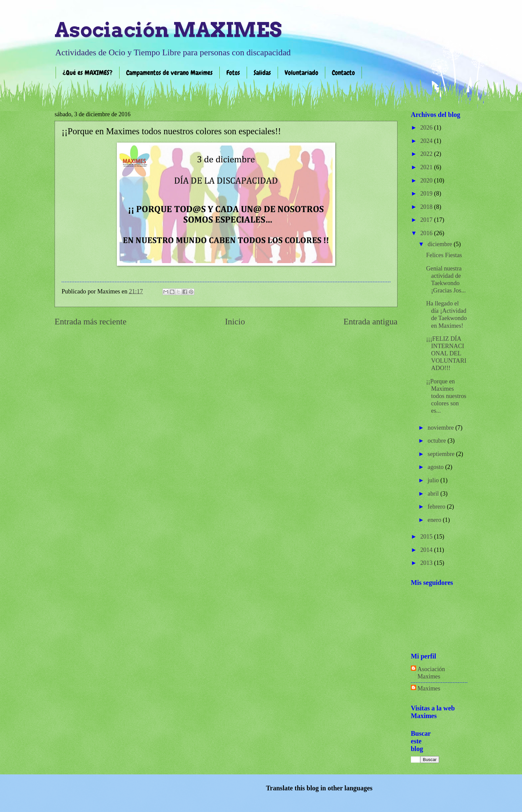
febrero (437, 507)
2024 (427, 141)
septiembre (442, 454)
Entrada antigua (371, 322)
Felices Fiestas (444, 255)
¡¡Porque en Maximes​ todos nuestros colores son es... (446, 396)
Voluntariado (301, 73)
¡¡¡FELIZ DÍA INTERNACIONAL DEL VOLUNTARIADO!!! (446, 353)
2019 (427, 194)
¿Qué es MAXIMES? (88, 73)
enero (435, 520)
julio (434, 480)
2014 (427, 550)
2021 (427, 167)
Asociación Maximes (431, 673)
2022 (427, 154)
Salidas (262, 73)
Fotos (233, 73)
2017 (427, 220)
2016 (427, 233)
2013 (427, 563)
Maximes (429, 688)
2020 (427, 181)
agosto (437, 467)
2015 (427, 537)
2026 (427, 128)
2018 (427, 207)
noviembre (442, 428)
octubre (438, 441)
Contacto (343, 73)
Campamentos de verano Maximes (169, 73)
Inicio (235, 322)
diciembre (441, 244)
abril (434, 494)
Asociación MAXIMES (168, 30)
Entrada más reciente (91, 322)
